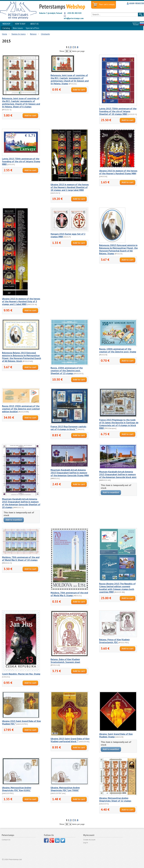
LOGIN (132, 3)
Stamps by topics (19, 34)
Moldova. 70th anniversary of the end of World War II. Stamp (69, 594)
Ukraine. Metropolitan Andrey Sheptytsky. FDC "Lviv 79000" (65, 789)
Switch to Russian (136, 24)
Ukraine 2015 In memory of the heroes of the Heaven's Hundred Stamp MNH (118, 172)
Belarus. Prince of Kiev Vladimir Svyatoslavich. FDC (114, 641)
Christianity (45, 34)
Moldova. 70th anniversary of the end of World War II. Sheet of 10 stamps (21, 559)
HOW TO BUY (20, 24)
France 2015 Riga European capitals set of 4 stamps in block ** (68, 428)
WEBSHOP (6, 24)
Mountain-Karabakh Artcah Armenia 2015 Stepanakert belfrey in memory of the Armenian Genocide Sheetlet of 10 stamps (21, 503)
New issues (18, 28)
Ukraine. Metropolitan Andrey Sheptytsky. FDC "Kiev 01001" (17, 789)
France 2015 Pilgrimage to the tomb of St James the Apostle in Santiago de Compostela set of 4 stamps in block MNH (119, 424)
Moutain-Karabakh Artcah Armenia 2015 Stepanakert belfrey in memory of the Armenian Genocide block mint (118, 474)
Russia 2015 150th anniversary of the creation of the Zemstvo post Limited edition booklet (21, 409)
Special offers (32, 28)
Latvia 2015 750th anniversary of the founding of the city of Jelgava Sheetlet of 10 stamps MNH (118, 111)
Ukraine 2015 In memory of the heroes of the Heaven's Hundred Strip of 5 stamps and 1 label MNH (21, 301)
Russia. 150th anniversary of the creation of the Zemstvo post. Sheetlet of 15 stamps (67, 371)
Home (5, 34)
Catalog (6, 28)
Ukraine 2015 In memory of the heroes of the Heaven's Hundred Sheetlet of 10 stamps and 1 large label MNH (70, 187)
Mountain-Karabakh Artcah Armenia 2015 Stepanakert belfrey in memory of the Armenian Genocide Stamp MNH (70, 473)
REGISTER (140, 3)
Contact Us (6, 840)
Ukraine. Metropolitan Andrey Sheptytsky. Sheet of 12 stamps (115, 799)
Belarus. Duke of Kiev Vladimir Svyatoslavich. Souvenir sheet (65, 661)
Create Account (89, 840)
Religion (33, 34)
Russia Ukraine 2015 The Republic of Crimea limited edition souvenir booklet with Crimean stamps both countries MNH (117, 588)
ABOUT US (34, 24)
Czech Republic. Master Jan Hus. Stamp (21, 674)
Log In (86, 843)
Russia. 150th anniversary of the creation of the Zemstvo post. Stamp (118, 350)
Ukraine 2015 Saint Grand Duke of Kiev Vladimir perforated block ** (70, 740)
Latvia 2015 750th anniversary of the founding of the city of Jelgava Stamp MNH (21, 161)
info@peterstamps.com (74, 18)
